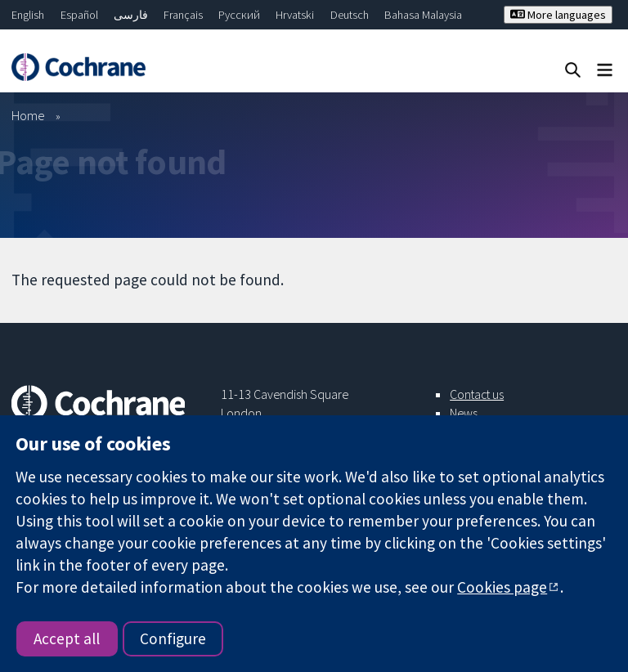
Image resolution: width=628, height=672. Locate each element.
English (28, 15)
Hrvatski (295, 15)
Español (79, 15)
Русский (239, 15)
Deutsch (350, 15)
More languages (558, 15)
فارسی (131, 15)
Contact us (477, 394)
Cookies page (502, 587)
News (464, 413)
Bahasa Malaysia (423, 15)
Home (28, 115)
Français (183, 15)
